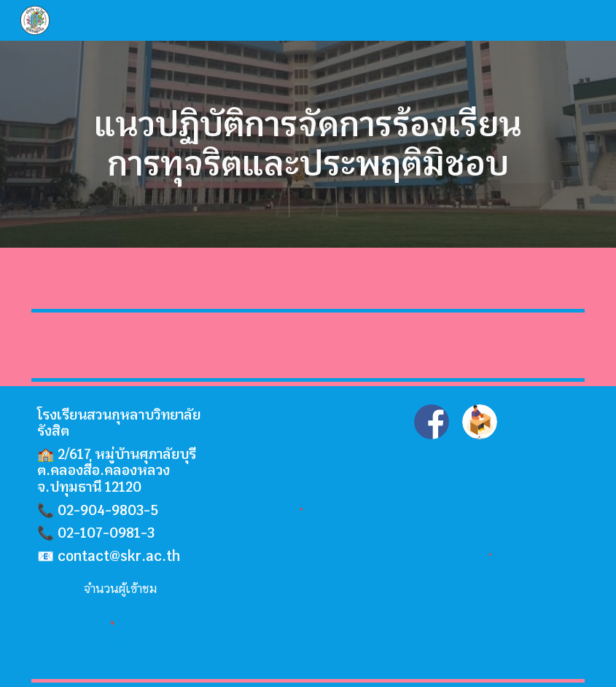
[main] (308, 145)
